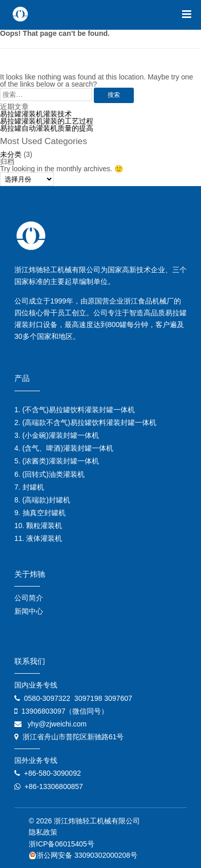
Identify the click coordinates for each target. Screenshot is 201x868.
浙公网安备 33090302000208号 (83, 855)
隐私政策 (43, 832)
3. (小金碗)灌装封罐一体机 (57, 435)
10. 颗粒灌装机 (38, 526)
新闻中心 (29, 611)
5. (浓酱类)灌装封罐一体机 (57, 461)
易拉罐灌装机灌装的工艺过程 (47, 121)
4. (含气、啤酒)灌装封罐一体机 (64, 448)
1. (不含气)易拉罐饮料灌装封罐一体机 (75, 410)
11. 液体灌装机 (38, 538)
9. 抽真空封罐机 (40, 513)
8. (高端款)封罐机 (42, 500)
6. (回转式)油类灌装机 (49, 474)
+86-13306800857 (54, 786)
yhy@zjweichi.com (57, 724)
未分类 (11, 154)
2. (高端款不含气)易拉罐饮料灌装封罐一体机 (85, 422)
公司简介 (29, 598)
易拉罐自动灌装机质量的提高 (47, 128)
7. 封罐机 (29, 487)
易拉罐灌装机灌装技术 (36, 114)
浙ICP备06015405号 (62, 844)
